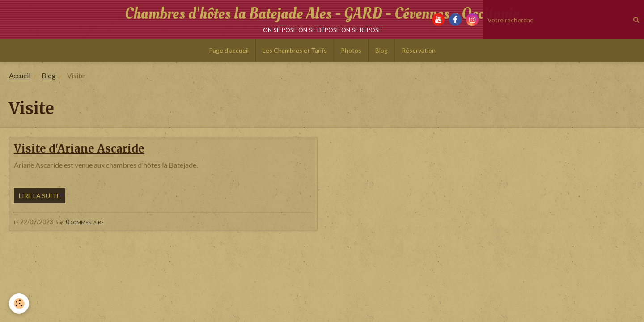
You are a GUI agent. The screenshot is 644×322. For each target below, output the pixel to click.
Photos (351, 50)
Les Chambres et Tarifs (295, 50)
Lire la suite (40, 196)
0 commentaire (85, 222)
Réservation (419, 50)
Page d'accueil (229, 50)
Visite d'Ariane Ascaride (79, 149)
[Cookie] (19, 303)
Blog (381, 50)
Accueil (20, 76)
